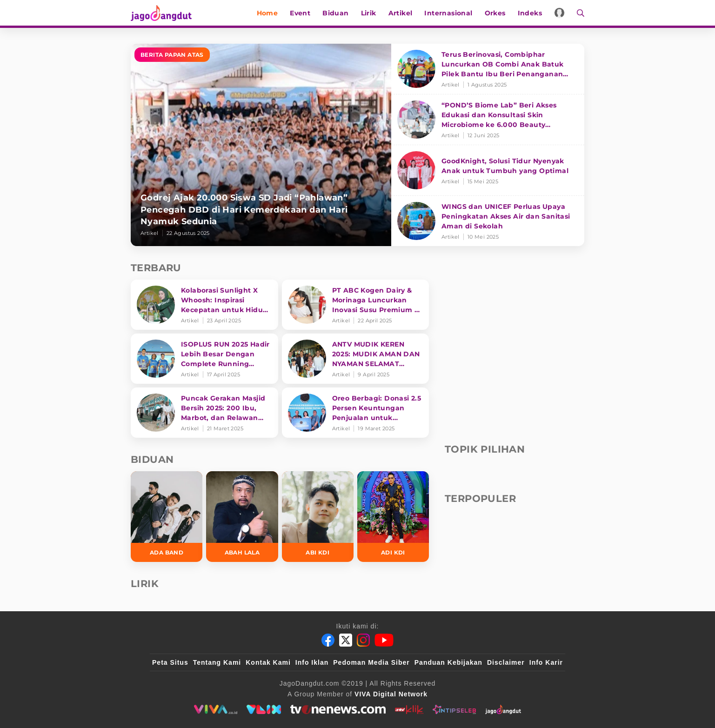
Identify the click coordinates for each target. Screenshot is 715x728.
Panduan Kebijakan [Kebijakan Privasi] (448, 662)
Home (267, 13)
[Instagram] (363, 640)
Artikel (401, 13)
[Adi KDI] (393, 517)
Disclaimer (506, 662)
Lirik (369, 13)
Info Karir (546, 662)
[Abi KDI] (318, 517)
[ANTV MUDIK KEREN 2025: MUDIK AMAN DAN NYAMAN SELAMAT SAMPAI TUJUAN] (356, 359)
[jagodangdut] (503, 709)
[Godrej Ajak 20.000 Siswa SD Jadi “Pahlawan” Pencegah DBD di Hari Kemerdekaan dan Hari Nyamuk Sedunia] (261, 145)
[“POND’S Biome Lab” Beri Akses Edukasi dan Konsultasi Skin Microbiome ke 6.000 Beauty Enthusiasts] (488, 120)
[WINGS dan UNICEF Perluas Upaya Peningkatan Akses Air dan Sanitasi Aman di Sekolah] (488, 221)
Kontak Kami (268, 662)
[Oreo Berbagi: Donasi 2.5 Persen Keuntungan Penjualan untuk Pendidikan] (356, 413)
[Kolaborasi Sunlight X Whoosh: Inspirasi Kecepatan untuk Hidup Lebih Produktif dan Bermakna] (204, 305)
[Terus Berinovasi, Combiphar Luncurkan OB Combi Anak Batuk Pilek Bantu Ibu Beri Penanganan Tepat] (488, 69)
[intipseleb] (454, 709)
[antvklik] (409, 709)
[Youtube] (384, 640)
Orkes (495, 13)
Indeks (530, 13)
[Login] (559, 13)
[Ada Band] (167, 517)
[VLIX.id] (264, 709)
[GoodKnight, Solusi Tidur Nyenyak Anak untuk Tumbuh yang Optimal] (488, 170)
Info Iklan (312, 662)
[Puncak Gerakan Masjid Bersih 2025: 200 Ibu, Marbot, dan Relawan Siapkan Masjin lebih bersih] (204, 413)
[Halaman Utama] (164, 13)
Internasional (448, 13)
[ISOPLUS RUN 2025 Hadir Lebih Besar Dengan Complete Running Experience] (204, 359)
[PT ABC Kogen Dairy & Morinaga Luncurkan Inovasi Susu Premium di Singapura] (356, 305)
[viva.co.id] (216, 709)
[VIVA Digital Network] (391, 694)
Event (300, 13)
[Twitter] (346, 640)
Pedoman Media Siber (371, 662)
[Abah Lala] (242, 517)
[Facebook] (328, 640)
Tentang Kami (217, 662)
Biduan (335, 13)
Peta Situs (170, 662)
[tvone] (338, 709)
